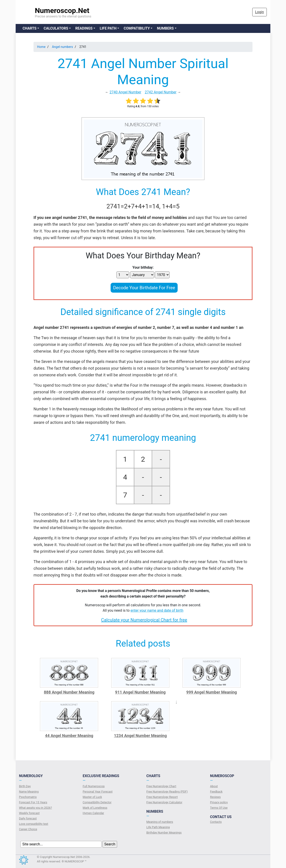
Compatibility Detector (97, 802)
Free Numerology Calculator (164, 802)
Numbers (165, 28)
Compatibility (137, 28)
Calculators (56, 28)
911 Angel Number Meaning (140, 692)
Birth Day (25, 786)
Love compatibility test (34, 824)
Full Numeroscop (94, 786)
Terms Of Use (219, 808)
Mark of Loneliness (95, 808)
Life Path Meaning (158, 827)
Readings (84, 28)
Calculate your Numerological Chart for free (144, 620)
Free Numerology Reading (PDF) (167, 792)
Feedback (216, 792)
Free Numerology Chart (161, 786)
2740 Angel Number (125, 92)
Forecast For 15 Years (33, 802)
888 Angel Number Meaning (69, 692)
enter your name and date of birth (157, 610)
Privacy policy (219, 802)
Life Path (108, 28)
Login (260, 12)
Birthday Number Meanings (164, 833)
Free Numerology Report (162, 797)
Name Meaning (29, 792)
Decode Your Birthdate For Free (144, 288)
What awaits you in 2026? (35, 808)
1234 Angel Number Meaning (140, 736)
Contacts (216, 822)
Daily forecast (28, 818)
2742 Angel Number (161, 92)
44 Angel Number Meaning (69, 736)
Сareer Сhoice (28, 829)
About (214, 786)
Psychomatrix (28, 797)
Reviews (215, 797)
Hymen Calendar (93, 813)
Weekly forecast (29, 813)
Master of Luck (92, 797)
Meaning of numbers (160, 822)
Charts (29, 28)
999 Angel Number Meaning (212, 692)
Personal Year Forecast (98, 792)
